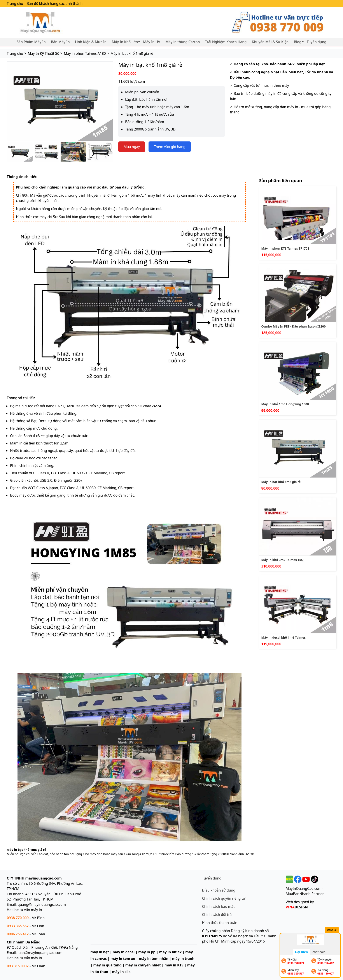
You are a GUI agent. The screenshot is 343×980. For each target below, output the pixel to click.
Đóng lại (332, 930)
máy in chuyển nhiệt (143, 965)
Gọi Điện (302, 952)
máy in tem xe (123, 959)
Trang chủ (15, 4)
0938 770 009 (18, 918)
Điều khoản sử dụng (219, 890)
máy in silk (121, 972)
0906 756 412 (18, 934)
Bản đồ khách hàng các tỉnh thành (55, 4)
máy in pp (147, 952)
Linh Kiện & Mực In (91, 42)
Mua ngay (132, 147)
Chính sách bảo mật (218, 906)
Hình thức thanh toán (220, 923)
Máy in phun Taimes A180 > (86, 53)
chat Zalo (319, 952)
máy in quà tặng (107, 965)
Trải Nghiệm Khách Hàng (226, 42)
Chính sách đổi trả (217, 915)
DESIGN (297, 907)
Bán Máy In (60, 42)
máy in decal (124, 952)
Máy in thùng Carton (183, 42)
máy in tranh (183, 959)
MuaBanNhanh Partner (305, 894)
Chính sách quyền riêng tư (224, 898)
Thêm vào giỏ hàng (170, 147)
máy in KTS (174, 965)
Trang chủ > (16, 53)
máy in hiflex (171, 952)
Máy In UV (152, 42)
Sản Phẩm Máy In (31, 42)
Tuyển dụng (317, 42)
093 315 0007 (18, 966)
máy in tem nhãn (154, 959)
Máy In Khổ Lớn (125, 42)
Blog (297, 42)
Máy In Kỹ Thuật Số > (45, 53)
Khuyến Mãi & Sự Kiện (270, 42)
